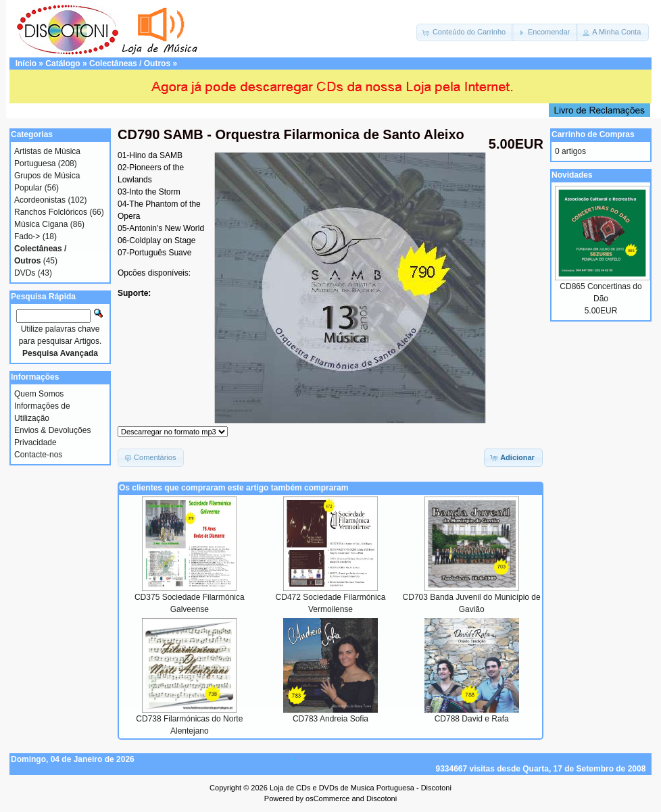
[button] (465, 32)
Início (26, 64)
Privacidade (35, 442)
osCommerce (327, 798)
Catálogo (63, 64)
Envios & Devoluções (52, 430)
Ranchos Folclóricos (51, 212)
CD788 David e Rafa (472, 719)
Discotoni (382, 798)
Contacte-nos (38, 455)
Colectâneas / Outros (130, 64)
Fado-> (27, 236)
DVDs (25, 273)
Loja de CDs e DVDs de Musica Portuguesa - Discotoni (361, 788)
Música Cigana (41, 224)
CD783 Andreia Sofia (330, 719)
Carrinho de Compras (593, 134)
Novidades (572, 175)
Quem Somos (39, 394)
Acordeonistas (40, 200)
